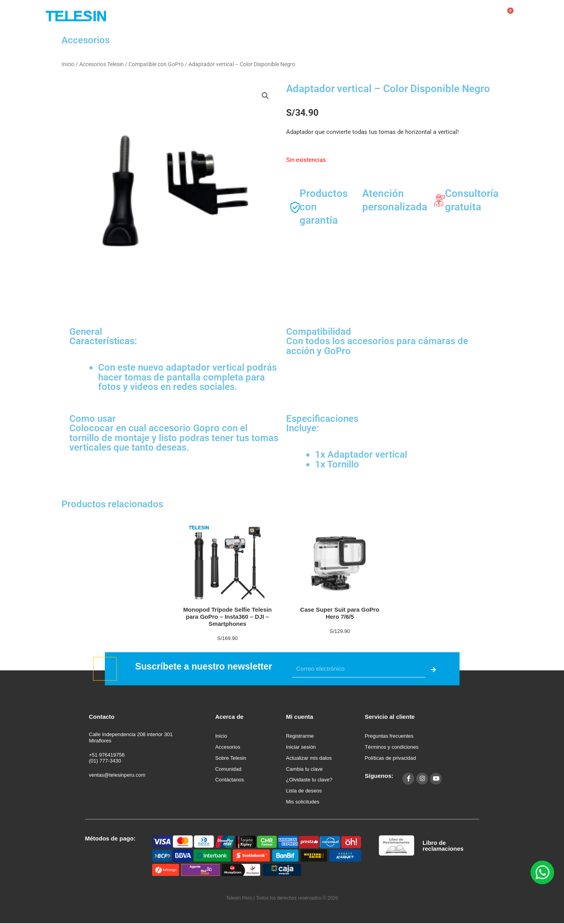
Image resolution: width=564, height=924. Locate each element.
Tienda (268, 16)
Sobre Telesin (313, 16)
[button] (265, 96)
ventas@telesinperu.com (117, 775)
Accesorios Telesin (101, 64)
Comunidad (363, 16)
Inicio (68, 64)
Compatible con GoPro (156, 64)
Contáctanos (412, 16)
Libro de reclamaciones (443, 846)
